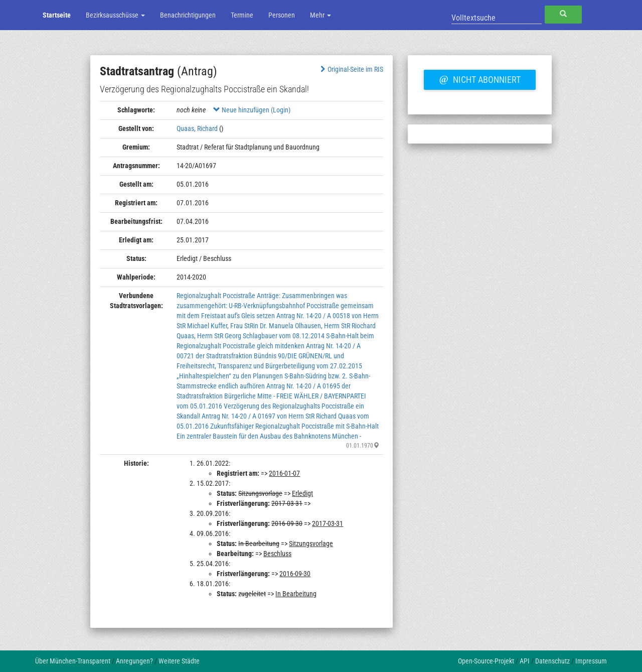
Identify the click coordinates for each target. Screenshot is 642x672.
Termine (242, 15)
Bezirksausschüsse (115, 15)
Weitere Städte (179, 661)
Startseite (57, 15)
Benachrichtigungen (188, 15)
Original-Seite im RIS (351, 69)
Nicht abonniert (479, 78)
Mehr (320, 15)
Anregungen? (134, 661)
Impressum (591, 661)
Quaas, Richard (197, 128)
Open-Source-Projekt (486, 661)
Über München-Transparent (73, 661)
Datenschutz (552, 661)
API (525, 661)
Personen (282, 15)
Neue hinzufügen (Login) (252, 110)
